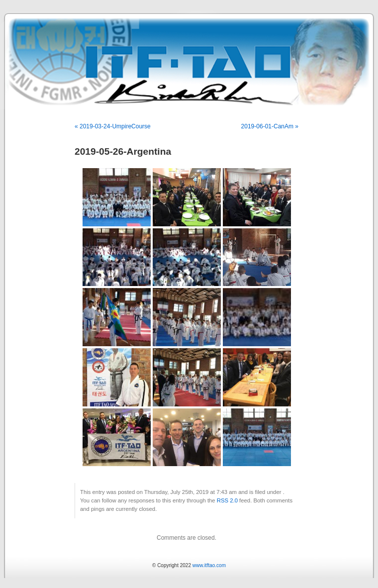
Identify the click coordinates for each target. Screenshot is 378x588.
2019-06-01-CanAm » (270, 126)
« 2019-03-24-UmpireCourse (113, 126)
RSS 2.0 (227, 500)
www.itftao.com (209, 565)
